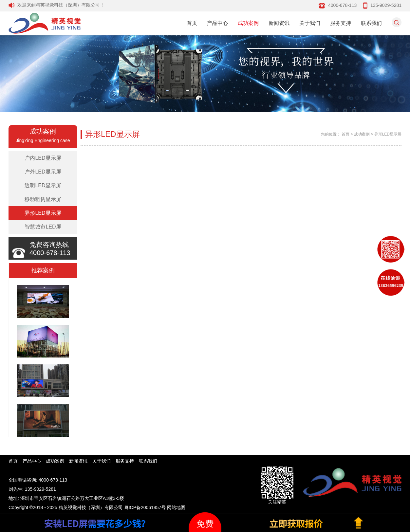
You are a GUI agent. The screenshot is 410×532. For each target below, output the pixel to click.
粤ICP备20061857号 (145, 507)
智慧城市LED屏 (43, 227)
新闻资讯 (279, 23)
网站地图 (176, 507)
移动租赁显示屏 (43, 199)
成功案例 (248, 23)
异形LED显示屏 (43, 213)
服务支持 (341, 23)
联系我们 (371, 23)
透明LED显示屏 (43, 185)
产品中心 (217, 23)
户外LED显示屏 (43, 172)
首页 (192, 23)
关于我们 (310, 23)
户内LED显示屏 (43, 158)
